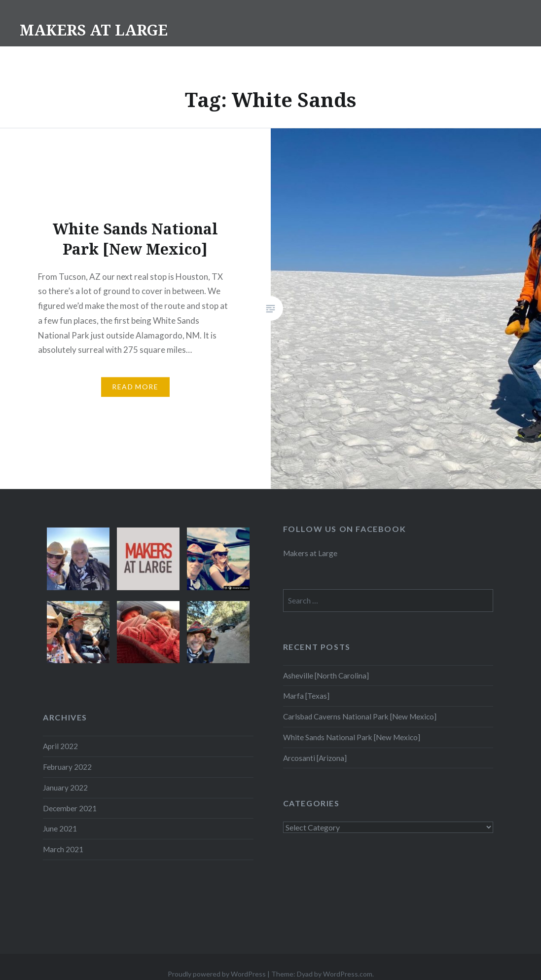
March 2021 (63, 849)
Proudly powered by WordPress (217, 974)
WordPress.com (348, 974)
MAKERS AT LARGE (94, 30)
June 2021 (60, 829)
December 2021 (70, 808)
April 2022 (60, 746)
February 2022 (67, 767)
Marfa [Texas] (306, 696)
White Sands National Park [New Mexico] (352, 737)
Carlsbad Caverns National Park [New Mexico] (360, 716)
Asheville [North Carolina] (326, 676)
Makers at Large (310, 553)
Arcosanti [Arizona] (315, 758)
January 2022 (65, 788)
